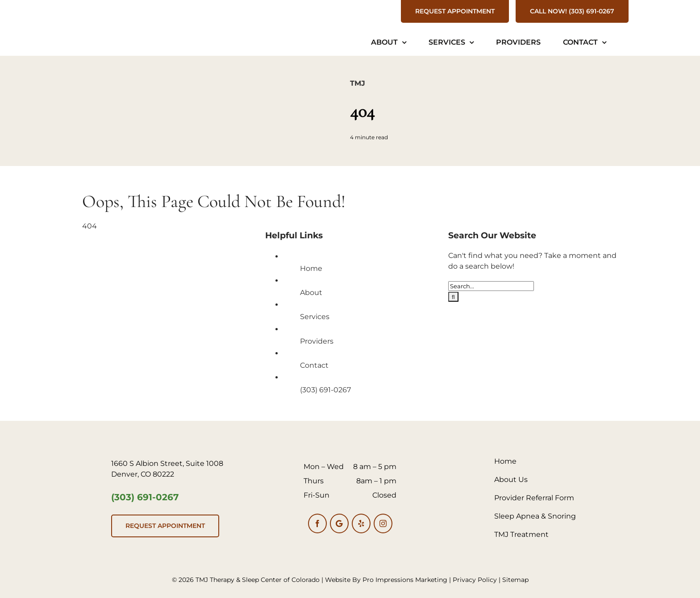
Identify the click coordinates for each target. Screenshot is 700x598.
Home (311, 268)
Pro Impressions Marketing (405, 580)
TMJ (358, 83)
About (311, 293)
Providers (317, 341)
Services (315, 317)
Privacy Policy (475, 580)
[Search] (453, 297)
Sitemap (515, 580)
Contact (314, 365)
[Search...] (491, 286)
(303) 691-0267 (325, 390)
